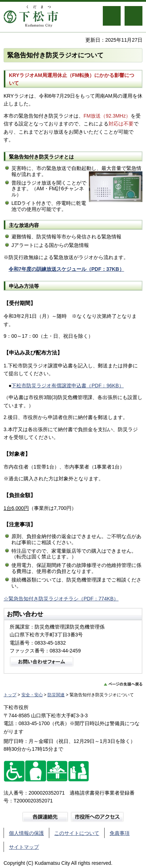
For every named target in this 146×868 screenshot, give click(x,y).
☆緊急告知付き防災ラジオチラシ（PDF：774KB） (61, 599)
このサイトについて (77, 833)
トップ (10, 695)
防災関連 (56, 695)
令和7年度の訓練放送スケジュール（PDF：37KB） (66, 269)
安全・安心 (32, 695)
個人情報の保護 (26, 833)
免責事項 (120, 833)
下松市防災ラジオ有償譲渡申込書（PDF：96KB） (67, 386)
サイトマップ (24, 847)
